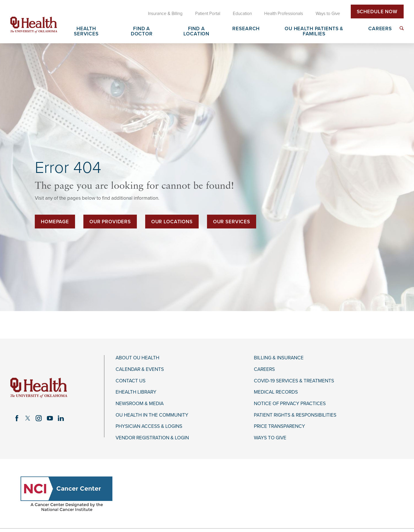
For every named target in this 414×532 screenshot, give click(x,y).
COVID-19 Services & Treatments (294, 381)
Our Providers (110, 222)
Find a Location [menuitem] (196, 31)
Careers (264, 369)
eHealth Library (136, 392)
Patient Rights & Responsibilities (295, 415)
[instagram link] (39, 418)
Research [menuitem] (246, 29)
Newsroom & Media (140, 404)
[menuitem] (402, 28)
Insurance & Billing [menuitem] (165, 14)
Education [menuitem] (242, 14)
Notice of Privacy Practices (290, 404)
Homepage (55, 222)
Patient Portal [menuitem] (208, 14)
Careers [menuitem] (380, 29)
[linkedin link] (61, 418)
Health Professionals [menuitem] (284, 14)
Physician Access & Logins (149, 426)
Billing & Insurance (279, 358)
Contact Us (131, 381)
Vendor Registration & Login (152, 438)
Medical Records (276, 392)
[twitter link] (28, 418)
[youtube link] (50, 418)
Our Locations (172, 222)
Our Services (232, 222)
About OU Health (137, 358)
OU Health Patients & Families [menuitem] (314, 31)
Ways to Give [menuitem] (328, 14)
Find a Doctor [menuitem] (142, 31)
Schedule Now (377, 12)
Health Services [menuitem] (86, 31)
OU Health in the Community (152, 415)
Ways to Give (270, 438)
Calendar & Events (140, 369)
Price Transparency (279, 426)
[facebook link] (17, 418)
